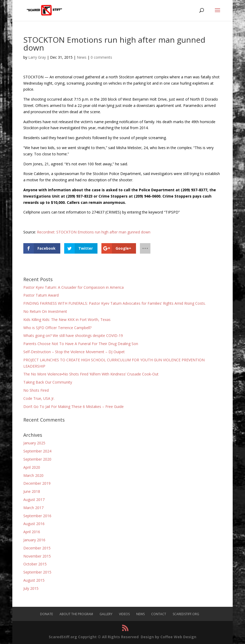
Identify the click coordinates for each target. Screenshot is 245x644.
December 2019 (37, 483)
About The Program (76, 614)
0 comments (101, 57)
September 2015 (37, 572)
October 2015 (35, 564)
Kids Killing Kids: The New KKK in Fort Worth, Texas (67, 320)
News (82, 57)
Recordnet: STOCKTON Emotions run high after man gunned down (94, 232)
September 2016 (37, 516)
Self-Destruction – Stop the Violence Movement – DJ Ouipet (74, 352)
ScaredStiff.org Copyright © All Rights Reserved (94, 637)
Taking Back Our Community (48, 382)
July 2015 (31, 588)
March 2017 (33, 508)
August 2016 (34, 524)
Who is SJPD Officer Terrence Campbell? (57, 328)
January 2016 (34, 540)
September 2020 (37, 459)
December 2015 (37, 548)
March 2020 (33, 475)
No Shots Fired (36, 390)
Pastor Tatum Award (41, 295)
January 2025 (34, 443)
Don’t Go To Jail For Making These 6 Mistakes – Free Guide (73, 406)
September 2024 (37, 451)
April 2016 (32, 532)
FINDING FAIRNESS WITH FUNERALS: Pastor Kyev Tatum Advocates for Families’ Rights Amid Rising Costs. (115, 303)
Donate (47, 614)
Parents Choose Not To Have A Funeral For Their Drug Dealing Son (81, 344)
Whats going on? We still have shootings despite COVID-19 (73, 335)
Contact (159, 614)
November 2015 (37, 556)
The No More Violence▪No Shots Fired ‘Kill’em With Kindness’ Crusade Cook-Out (91, 374)
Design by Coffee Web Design (168, 637)
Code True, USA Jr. (39, 398)
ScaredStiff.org (186, 614)
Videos (124, 614)
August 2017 (34, 500)
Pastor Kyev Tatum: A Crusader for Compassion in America (73, 287)
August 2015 (34, 580)
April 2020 (32, 467)
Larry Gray (37, 57)
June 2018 (32, 491)
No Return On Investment (45, 311)
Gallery (106, 614)
